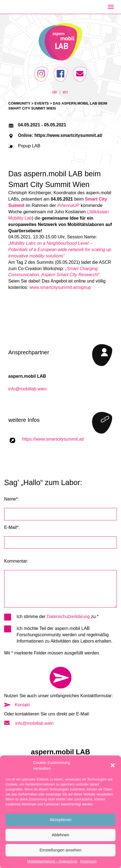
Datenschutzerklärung (68, 617)
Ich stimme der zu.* (51, 617)
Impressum (88, 861)
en (65, 92)
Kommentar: (16, 561)
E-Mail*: (12, 527)
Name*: (11, 499)
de (55, 92)
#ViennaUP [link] (68, 205)
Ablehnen (60, 835)
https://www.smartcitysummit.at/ (53, 439)
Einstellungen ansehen (60, 850)
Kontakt (17, 705)
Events (42, 103)
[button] (113, 765)
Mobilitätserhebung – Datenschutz (52, 861)
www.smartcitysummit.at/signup (60, 287)
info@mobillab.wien (27, 389)
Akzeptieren (60, 820)
